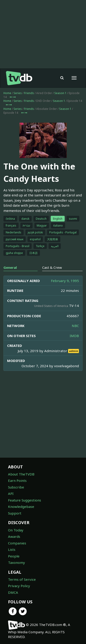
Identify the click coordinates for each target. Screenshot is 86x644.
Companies (17, 543)
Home (7, 93)
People (14, 556)
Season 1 (60, 93)
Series (18, 93)
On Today (16, 530)
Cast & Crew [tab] (52, 267)
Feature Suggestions (25, 500)
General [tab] (10, 267)
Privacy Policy (19, 586)
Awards (14, 536)
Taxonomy (17, 562)
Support (15, 513)
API (11, 494)
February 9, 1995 (65, 281)
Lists (12, 549)
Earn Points (17, 480)
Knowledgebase (21, 507)
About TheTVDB (21, 474)
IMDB (74, 336)
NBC (75, 326)
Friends (29, 93)
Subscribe (16, 487)
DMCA (13, 592)
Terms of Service (22, 579)
